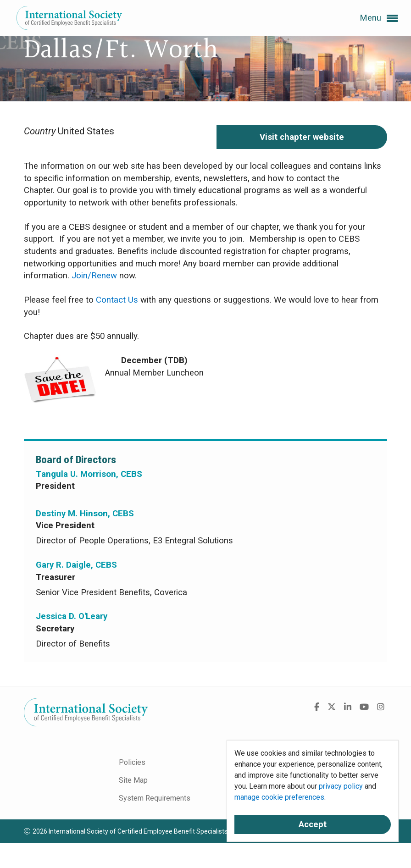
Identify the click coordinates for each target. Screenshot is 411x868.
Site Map (133, 780)
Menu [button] (379, 18)
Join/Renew (94, 276)
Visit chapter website (302, 137)
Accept (313, 824)
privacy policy (341, 786)
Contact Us (117, 300)
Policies (132, 762)
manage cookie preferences (279, 797)
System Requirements (155, 798)
